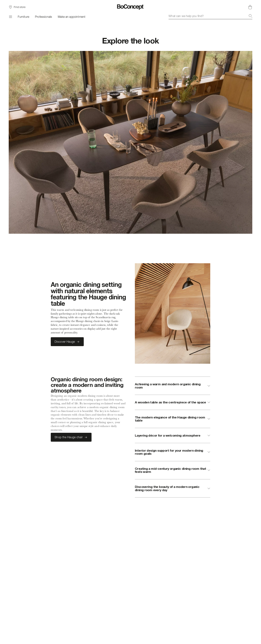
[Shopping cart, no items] (250, 7)
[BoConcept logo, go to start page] (131, 7)
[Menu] (10, 17)
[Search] (250, 16)
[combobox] (210, 16)
